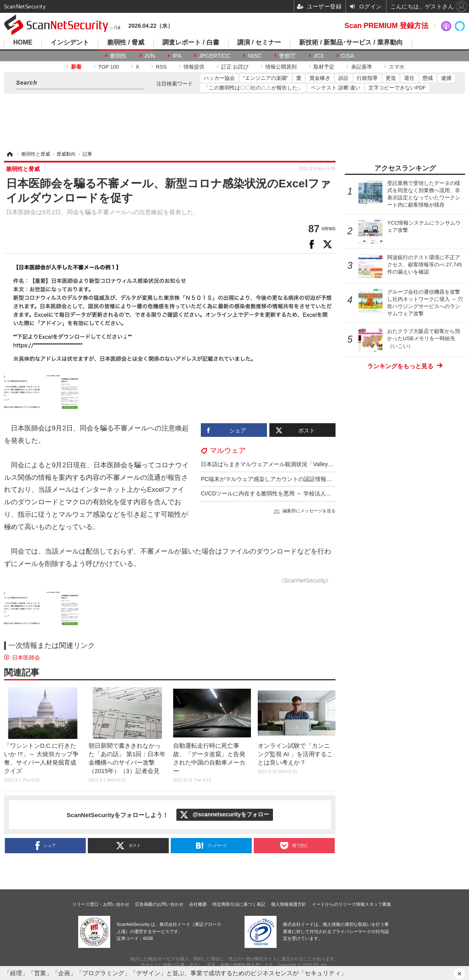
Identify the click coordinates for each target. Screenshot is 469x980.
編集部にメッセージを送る (309, 511)
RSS (161, 67)
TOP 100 (109, 67)
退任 (409, 78)
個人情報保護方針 (289, 904)
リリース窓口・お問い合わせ (101, 904)
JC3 (318, 56)
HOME (23, 43)
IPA (177, 56)
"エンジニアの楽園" (266, 78)
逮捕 (446, 78)
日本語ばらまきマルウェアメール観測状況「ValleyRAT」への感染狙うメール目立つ (306, 464)
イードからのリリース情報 (338, 904)
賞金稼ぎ (320, 78)
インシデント (70, 43)
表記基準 (362, 67)
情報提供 (194, 67)
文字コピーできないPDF (397, 88)
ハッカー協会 (219, 78)
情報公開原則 (281, 67)
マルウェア (228, 450)
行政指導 (367, 78)
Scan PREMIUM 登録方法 (386, 26)
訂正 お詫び (235, 67)
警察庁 (287, 56)
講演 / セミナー (259, 43)
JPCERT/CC (214, 56)
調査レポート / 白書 (191, 43)
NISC (254, 56)
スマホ (397, 67)
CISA (348, 56)
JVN (150, 56)
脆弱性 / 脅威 (126, 43)
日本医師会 (26, 657)
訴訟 (344, 78)
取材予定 (324, 67)
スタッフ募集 (378, 904)
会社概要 (198, 904)
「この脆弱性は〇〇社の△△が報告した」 (253, 88)
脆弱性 (118, 56)
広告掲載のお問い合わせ (159, 904)
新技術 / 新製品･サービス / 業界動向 (351, 43)
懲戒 (428, 78)
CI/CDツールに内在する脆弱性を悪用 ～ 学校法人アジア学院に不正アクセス (297, 493)
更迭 (391, 78)
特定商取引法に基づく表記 (239, 904)
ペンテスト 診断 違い (336, 88)
